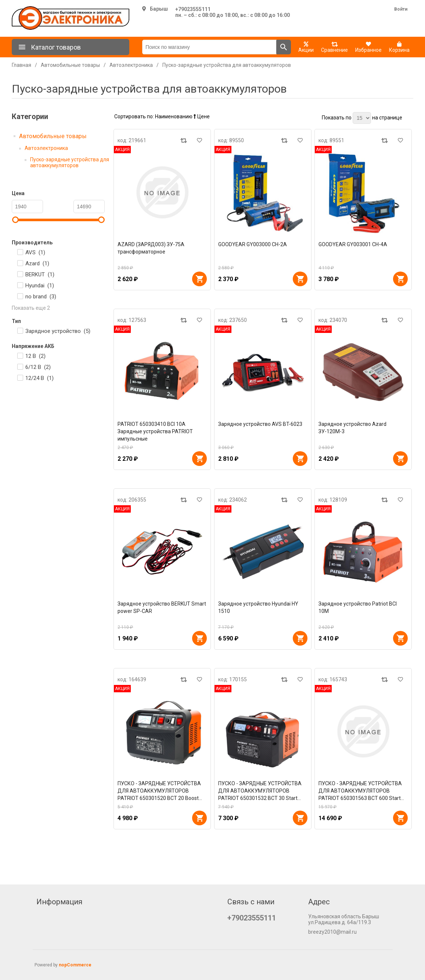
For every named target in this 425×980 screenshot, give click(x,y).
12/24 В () (39, 378)
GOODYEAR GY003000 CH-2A (253, 244)
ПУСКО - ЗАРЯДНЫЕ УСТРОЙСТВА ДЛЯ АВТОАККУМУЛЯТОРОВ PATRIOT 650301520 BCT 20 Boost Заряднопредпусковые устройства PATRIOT (160, 791)
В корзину (199, 279)
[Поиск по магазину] (209, 47)
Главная (21, 65)
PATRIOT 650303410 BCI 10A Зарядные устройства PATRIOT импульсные (155, 431)
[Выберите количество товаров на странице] (362, 118)
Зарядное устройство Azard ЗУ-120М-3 (352, 428)
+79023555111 (193, 9)
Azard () (37, 263)
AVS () (35, 252)
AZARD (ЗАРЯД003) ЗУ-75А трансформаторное (151, 248)
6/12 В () (38, 367)
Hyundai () (40, 286)
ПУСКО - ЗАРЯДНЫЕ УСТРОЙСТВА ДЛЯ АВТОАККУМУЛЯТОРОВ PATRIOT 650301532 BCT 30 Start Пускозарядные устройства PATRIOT (263, 791)
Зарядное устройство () (58, 331)
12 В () (35, 356)
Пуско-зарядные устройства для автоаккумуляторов (70, 162)
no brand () (41, 297)
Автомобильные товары (53, 136)
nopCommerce (75, 965)
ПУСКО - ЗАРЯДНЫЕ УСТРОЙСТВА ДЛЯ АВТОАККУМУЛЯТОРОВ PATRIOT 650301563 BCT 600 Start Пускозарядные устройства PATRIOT (363, 791)
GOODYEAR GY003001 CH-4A (353, 244)
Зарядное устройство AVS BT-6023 (260, 424)
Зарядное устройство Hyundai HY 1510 (258, 607)
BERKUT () (40, 274)
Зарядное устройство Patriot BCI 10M (358, 607)
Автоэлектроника (46, 148)
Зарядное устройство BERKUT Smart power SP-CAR (162, 607)
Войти (401, 9)
